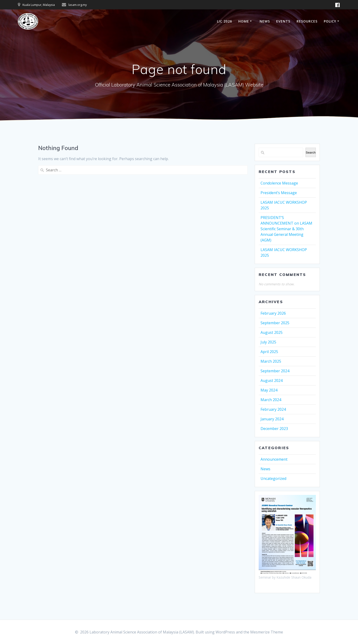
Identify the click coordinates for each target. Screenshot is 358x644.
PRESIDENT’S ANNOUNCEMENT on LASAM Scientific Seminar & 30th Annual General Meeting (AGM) (286, 229)
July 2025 (268, 342)
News (265, 469)
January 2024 (272, 419)
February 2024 (273, 409)
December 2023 (274, 429)
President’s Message (279, 193)
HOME (244, 21)
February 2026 (273, 313)
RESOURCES (307, 21)
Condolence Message (279, 183)
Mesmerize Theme (267, 632)
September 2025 (275, 323)
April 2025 (269, 352)
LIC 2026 (224, 21)
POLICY (330, 21)
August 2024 (272, 380)
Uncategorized (273, 478)
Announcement (274, 459)
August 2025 (272, 332)
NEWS (265, 21)
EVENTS (283, 21)
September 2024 (275, 371)
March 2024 (271, 400)
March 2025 (271, 361)
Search (311, 153)
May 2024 (269, 390)
